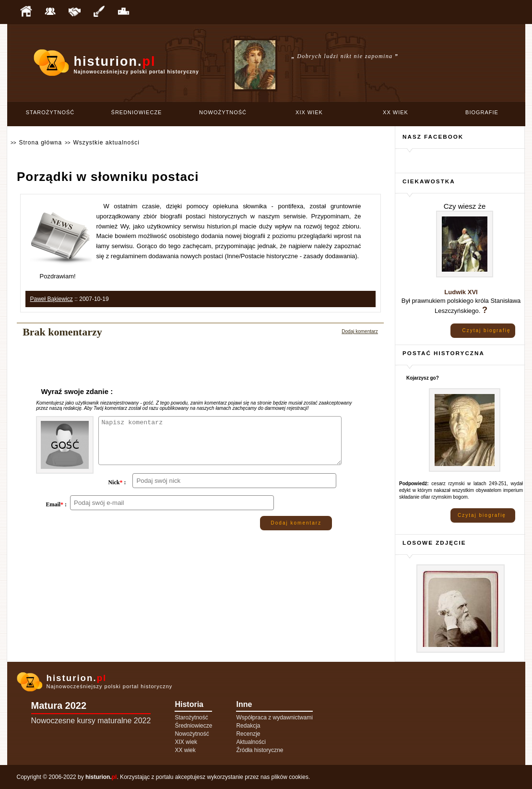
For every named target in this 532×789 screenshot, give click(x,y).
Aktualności (251, 742)
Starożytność (50, 112)
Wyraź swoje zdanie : (77, 391)
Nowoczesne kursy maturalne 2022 (91, 721)
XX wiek (396, 112)
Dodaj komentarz (360, 331)
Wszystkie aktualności (106, 143)
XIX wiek (309, 112)
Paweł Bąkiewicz (52, 299)
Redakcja (248, 726)
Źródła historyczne (260, 750)
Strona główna (40, 143)
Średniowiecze (137, 112)
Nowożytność (223, 112)
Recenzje (248, 734)
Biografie (482, 112)
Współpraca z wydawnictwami (274, 717)
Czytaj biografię (487, 330)
